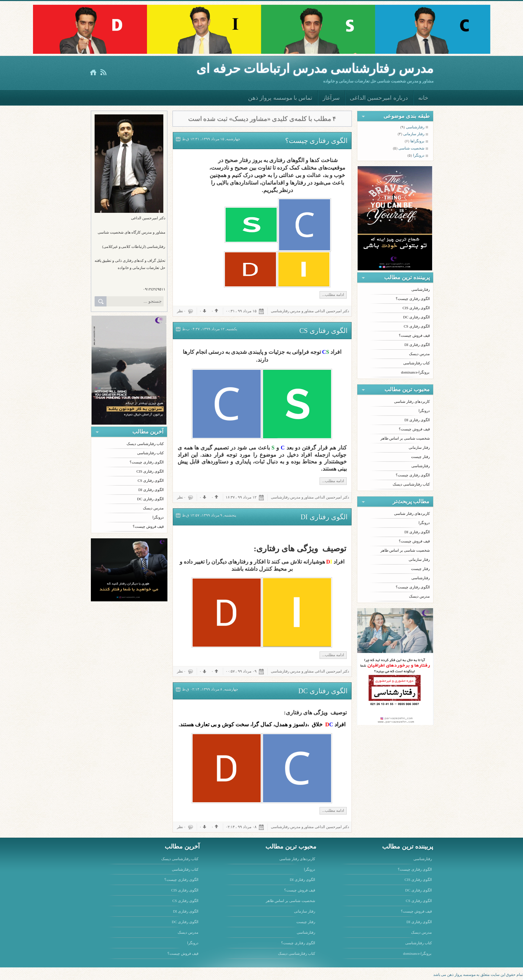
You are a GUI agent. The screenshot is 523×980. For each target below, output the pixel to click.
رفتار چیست (420, 457)
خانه (423, 98)
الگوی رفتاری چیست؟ (147, 462)
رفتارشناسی (421, 289)
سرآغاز (331, 98)
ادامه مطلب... (333, 295)
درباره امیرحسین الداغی (379, 98)
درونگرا (158, 517)
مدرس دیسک (153, 508)
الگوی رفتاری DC (150, 499)
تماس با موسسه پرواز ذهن (280, 98)
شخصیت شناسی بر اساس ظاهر (405, 438)
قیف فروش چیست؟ (148, 526)
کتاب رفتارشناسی (150, 453)
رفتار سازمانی (419, 447)
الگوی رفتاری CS (151, 480)
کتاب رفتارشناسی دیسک (145, 444)
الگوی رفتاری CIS (150, 471)
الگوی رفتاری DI (151, 490)
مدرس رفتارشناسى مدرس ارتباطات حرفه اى (315, 69)
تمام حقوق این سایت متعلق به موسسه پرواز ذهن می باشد (478, 975)
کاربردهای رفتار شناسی (412, 401)
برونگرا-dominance (415, 372)
